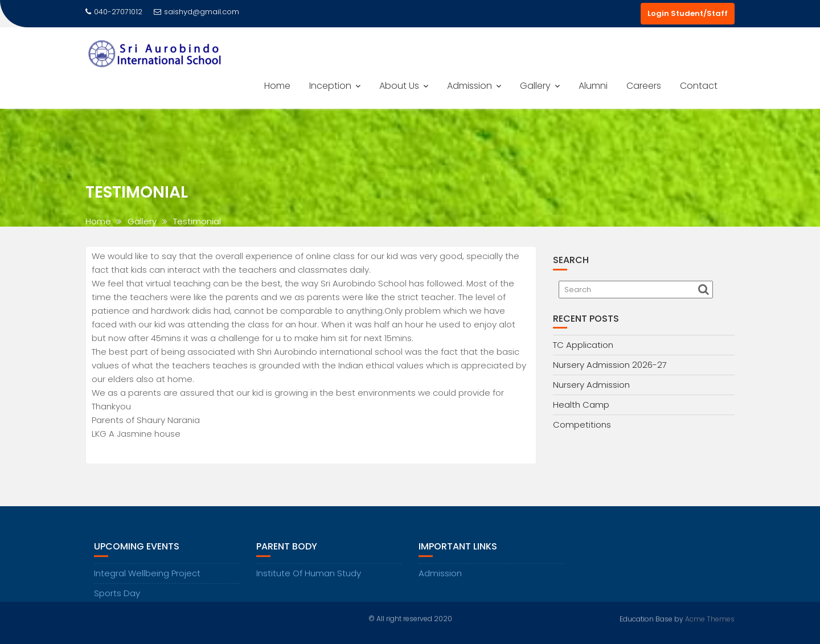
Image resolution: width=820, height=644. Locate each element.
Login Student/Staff (688, 13)
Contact (699, 86)
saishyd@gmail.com (196, 12)
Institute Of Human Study (309, 581)
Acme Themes (710, 618)
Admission (470, 86)
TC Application (583, 345)
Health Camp (581, 405)
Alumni (593, 86)
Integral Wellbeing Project (147, 581)
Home (277, 86)
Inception (330, 86)
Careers (644, 86)
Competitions (582, 424)
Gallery (535, 86)
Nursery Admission (591, 385)
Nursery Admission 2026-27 (610, 365)
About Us (399, 86)
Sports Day (117, 601)
